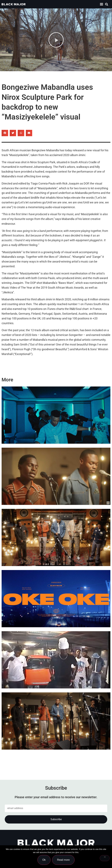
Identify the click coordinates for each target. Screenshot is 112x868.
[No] (105, 858)
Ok (44, 860)
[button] (102, 4)
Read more (63, 860)
